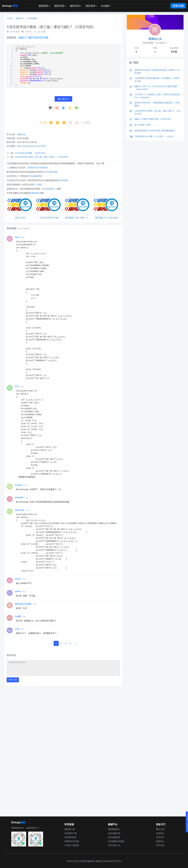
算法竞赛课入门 (50, 189)
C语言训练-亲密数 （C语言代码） (31, 153)
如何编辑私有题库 (116, 841)
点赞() (63, 99)
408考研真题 (70, 837)
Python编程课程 (35, 176)
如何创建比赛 (114, 833)
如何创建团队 (114, 837)
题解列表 (20, 18)
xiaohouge (20, 510)
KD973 (18, 579)
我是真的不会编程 (23, 604)
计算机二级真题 (72, 845)
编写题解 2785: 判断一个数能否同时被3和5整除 (78, 218)
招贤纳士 (160, 841)
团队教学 (91, 6)
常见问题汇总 (114, 845)
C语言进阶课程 (50, 172)
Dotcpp (10, 6)
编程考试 (76, 6)
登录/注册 (178, 6)
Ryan (17, 237)
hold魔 (18, 616)
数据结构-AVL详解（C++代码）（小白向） (155, 136)
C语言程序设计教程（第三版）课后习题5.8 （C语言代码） (42, 157)
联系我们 (160, 833)
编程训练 (60, 6)
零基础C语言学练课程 (38, 168)
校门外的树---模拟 (143, 125)
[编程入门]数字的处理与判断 (33, 38)
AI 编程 (106, 6)
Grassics (19, 485)
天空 (17, 386)
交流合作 (160, 837)
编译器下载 (70, 829)
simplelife (19, 498)
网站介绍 (160, 829)
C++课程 (38, 185)
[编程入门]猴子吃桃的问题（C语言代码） (153, 119)
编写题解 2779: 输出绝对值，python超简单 (107, 218)
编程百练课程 (62, 180)
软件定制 (160, 845)
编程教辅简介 (114, 829)
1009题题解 (32, 18)
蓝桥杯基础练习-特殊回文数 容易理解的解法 (155, 131)
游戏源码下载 (71, 833)
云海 (17, 629)
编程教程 (44, 6)
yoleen (18, 591)
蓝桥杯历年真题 (72, 841)
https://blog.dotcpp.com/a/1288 (31, 146)
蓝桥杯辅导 (35, 193)
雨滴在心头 (155, 39)
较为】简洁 (20, 218)
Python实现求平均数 (49, 218)
